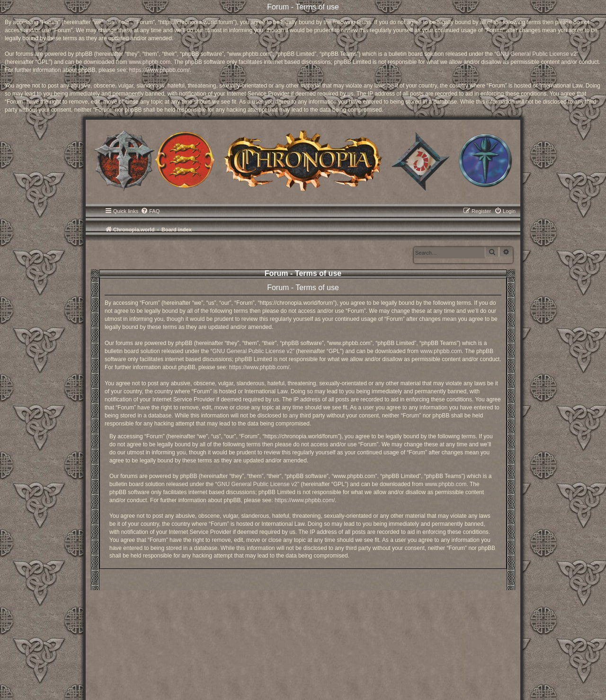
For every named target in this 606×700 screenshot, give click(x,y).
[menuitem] (150, 211)
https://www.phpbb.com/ (159, 70)
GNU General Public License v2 (536, 54)
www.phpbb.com (150, 62)
